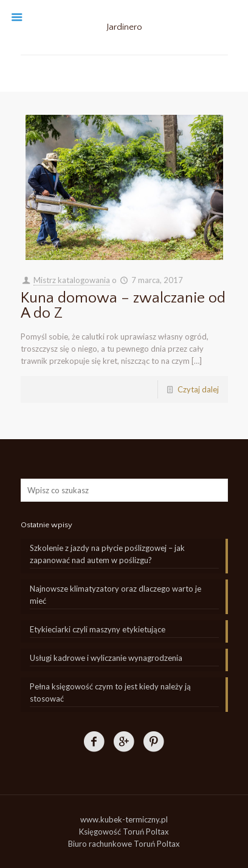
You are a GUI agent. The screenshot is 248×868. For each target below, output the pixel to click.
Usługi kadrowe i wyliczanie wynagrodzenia (106, 658)
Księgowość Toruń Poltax (124, 832)
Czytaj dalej (198, 389)
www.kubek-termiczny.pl (124, 819)
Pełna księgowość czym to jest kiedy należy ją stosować (110, 692)
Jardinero (124, 27)
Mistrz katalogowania (72, 280)
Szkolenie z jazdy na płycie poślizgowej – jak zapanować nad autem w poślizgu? (107, 554)
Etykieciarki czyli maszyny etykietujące (98, 629)
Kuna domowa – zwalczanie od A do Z (123, 306)
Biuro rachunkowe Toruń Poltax (124, 844)
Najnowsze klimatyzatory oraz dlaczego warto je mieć (115, 595)
